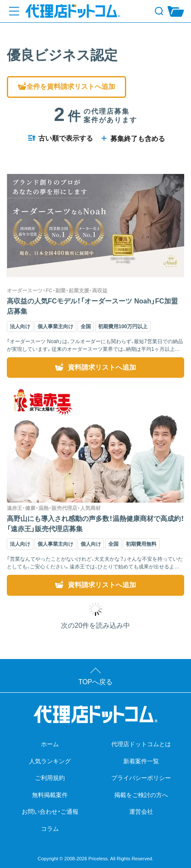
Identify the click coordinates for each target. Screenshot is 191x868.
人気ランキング (50, 761)
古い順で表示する (60, 138)
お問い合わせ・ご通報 (50, 812)
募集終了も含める (132, 139)
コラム (50, 829)
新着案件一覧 (141, 761)
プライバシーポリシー (141, 778)
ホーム (50, 744)
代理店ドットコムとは (141, 744)
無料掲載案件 (50, 795)
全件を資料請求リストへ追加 (67, 87)
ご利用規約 (50, 778)
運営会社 (141, 812)
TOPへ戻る (96, 682)
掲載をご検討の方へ (141, 795)
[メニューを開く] (14, 11)
